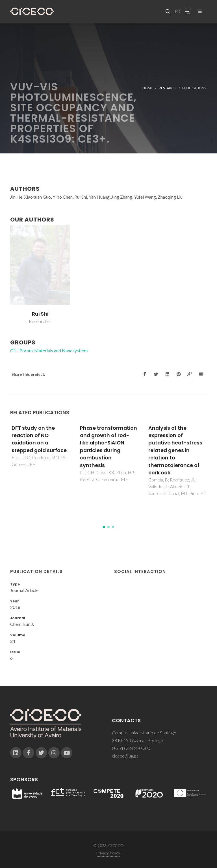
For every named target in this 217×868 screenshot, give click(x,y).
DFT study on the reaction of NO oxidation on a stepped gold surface (39, 439)
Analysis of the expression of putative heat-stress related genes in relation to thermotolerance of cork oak (175, 450)
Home (148, 88)
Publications (194, 88)
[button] (104, 527)
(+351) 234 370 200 (131, 748)
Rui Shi (40, 314)
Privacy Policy (108, 853)
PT (177, 11)
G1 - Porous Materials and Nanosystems (49, 351)
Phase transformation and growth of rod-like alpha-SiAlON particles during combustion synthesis (108, 447)
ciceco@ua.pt (125, 756)
